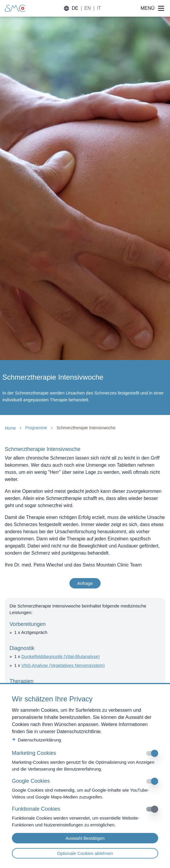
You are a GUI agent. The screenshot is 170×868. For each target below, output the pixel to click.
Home (10, 428)
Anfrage (85, 583)
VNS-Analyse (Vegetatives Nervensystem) (63, 665)
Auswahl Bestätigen (85, 838)
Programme (36, 428)
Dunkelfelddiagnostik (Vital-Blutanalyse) (61, 656)
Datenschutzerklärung (36, 740)
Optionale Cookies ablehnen (85, 853)
